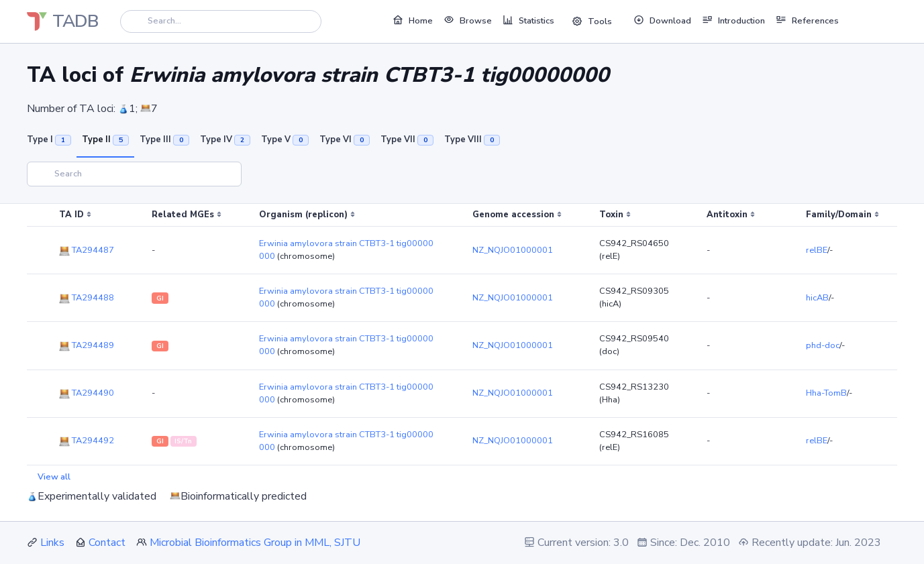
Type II (105, 139)
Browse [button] (468, 20)
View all (54, 477)
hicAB (817, 298)
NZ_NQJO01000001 (513, 250)
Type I (49, 139)
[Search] (221, 21)
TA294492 (87, 441)
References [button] (807, 20)
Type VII (407, 139)
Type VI (345, 139)
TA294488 (87, 298)
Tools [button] (592, 21)
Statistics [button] (528, 20)
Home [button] (413, 20)
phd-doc (823, 345)
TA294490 (87, 393)
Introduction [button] (733, 20)
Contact (107, 543)
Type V (285, 139)
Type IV (225, 139)
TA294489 (87, 345)
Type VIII (472, 139)
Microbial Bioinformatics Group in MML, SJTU (255, 543)
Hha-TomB (826, 393)
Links (52, 543)
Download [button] (662, 20)
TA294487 (87, 250)
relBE (817, 250)
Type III (164, 139)
